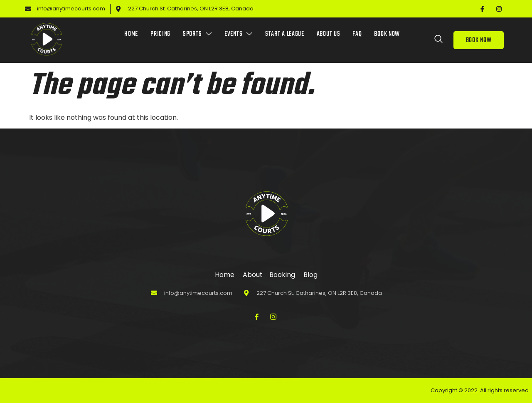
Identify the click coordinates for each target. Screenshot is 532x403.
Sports (197, 34)
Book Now (387, 34)
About (250, 275)
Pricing (160, 34)
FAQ (357, 34)
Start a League (285, 34)
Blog (310, 275)
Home (131, 34)
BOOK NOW (479, 40)
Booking (282, 275)
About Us (329, 34)
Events (239, 34)
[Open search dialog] (439, 40)
